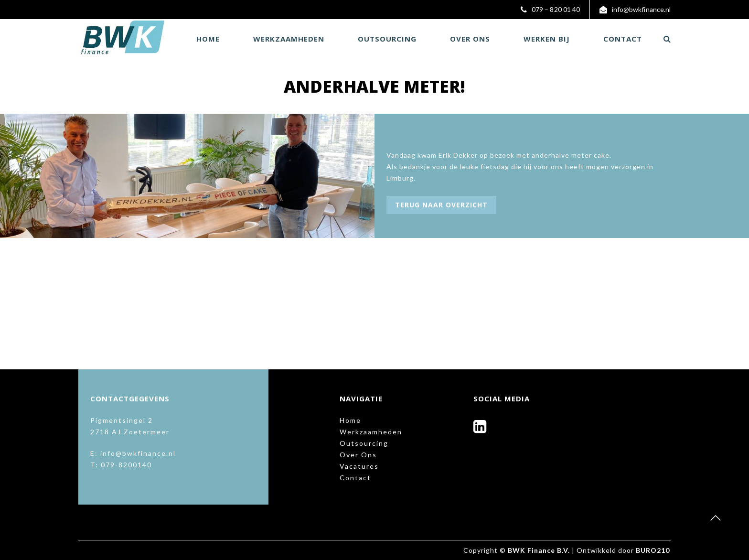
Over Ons (470, 39)
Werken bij (547, 39)
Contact (623, 39)
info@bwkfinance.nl (642, 9)
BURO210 (653, 550)
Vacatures (359, 466)
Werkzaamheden (289, 39)
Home (208, 39)
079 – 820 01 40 (556, 9)
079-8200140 (126, 465)
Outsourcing (387, 39)
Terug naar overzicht (441, 205)
